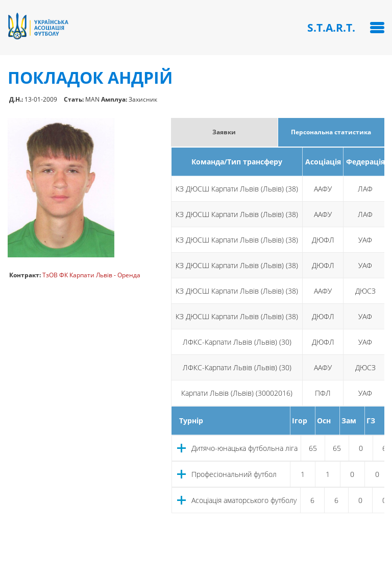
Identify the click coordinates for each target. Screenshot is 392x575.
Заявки (224, 132)
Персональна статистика (331, 132)
